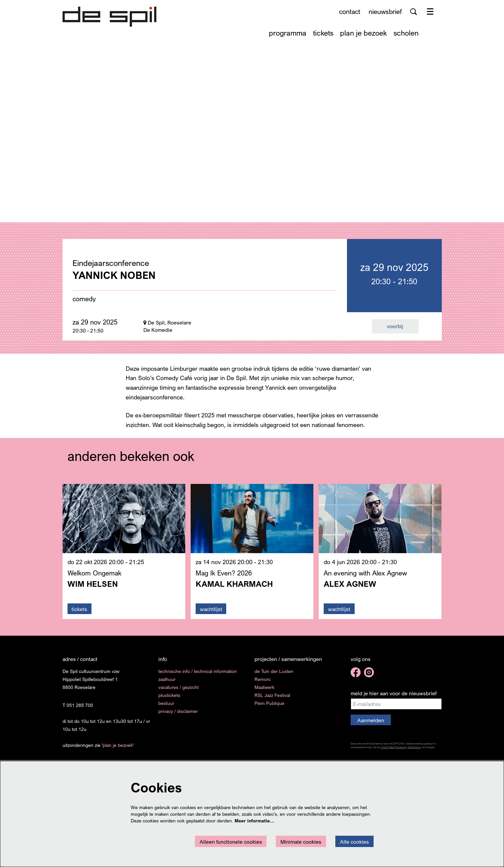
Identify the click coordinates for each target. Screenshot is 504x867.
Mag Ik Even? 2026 (224, 577)
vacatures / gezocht (178, 691)
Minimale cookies (301, 842)
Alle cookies (354, 842)
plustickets (169, 699)
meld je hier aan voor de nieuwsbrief (394, 697)
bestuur (166, 707)
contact (350, 11)
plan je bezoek (118, 749)
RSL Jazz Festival (272, 699)
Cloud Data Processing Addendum (401, 751)
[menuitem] (288, 33)
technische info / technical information (198, 675)
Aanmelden (371, 725)
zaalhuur (167, 683)
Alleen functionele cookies (231, 842)
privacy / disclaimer (178, 715)
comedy (84, 303)
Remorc (263, 683)
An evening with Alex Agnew (365, 577)
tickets (79, 613)
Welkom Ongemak (94, 577)
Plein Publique (269, 707)
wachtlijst (211, 613)
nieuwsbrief (385, 11)
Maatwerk (264, 691)
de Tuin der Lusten (274, 675)
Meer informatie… (254, 821)
